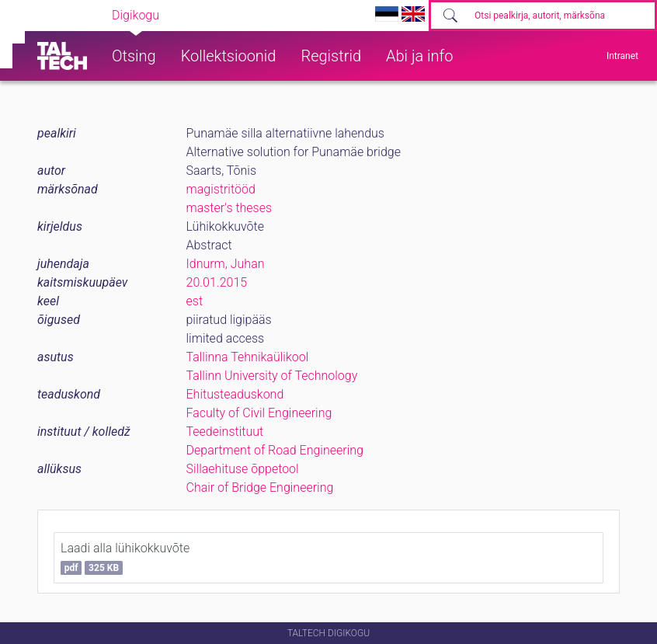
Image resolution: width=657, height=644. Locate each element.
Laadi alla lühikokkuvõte (125, 558)
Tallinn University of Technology (272, 376)
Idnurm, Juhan (226, 264)
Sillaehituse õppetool (243, 469)
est (195, 301)
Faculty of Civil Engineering (259, 413)
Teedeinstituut (225, 432)
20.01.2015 (217, 282)
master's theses (229, 208)
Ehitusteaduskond (235, 394)
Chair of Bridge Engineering (260, 487)
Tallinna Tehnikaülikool (248, 357)
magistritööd (221, 189)
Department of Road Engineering (275, 450)
